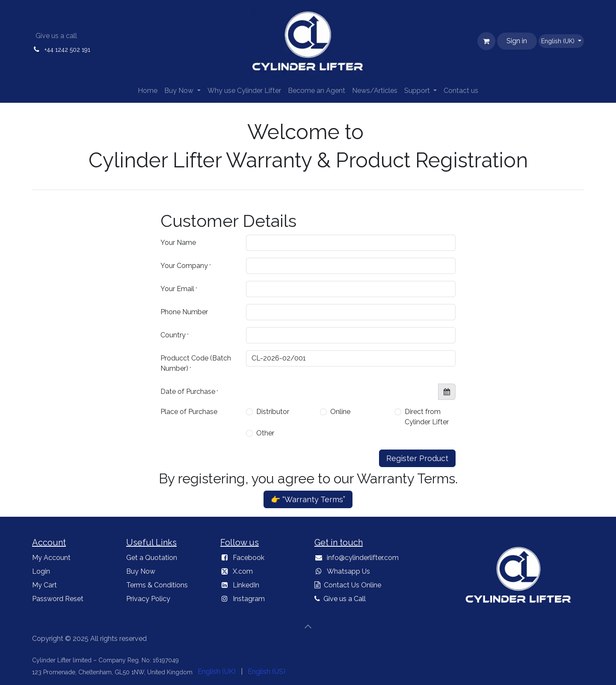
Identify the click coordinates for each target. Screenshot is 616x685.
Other (265, 433)
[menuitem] (148, 91)
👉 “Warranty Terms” (308, 499)
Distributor (273, 412)
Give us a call (56, 36)
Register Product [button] (417, 458)
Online (340, 412)
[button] (308, 626)
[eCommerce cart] (486, 41)
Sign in (517, 41)
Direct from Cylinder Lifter (427, 417)
